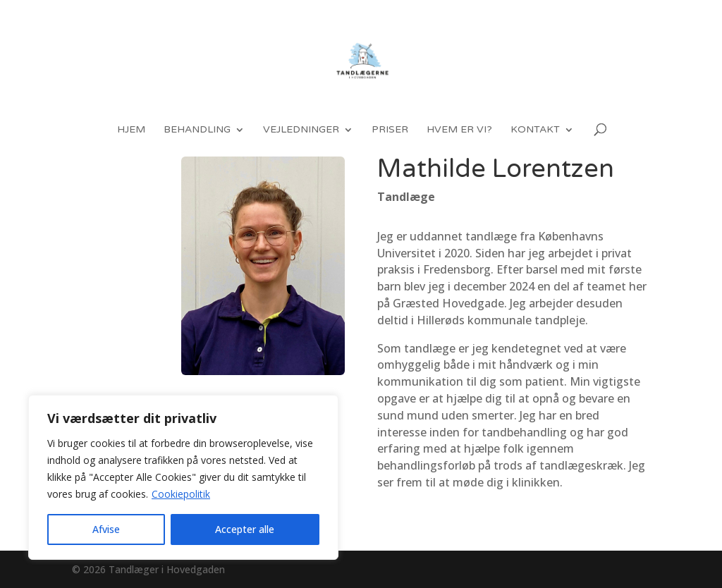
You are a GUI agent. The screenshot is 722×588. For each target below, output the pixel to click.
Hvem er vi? (459, 130)
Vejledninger (301, 130)
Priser (390, 130)
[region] (183, 477)
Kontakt (535, 130)
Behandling (197, 130)
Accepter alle (245, 529)
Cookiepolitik (181, 494)
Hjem (131, 130)
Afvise (106, 529)
